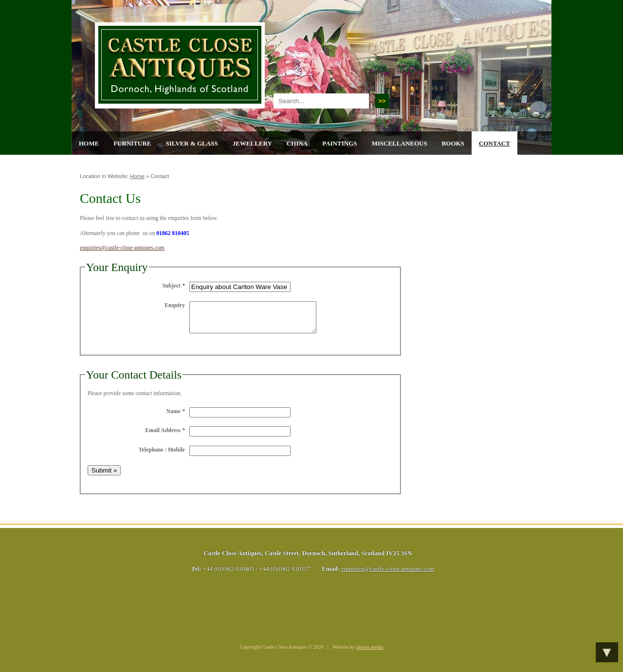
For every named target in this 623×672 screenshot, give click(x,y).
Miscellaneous (399, 143)
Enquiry (175, 305)
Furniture (132, 143)
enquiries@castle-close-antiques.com (122, 248)
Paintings (339, 143)
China (297, 143)
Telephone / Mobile (162, 456)
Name (176, 417)
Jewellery (252, 143)
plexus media (370, 653)
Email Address (165, 436)
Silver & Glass (192, 143)
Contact (495, 143)
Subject (173, 286)
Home (89, 143)
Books (453, 143)
